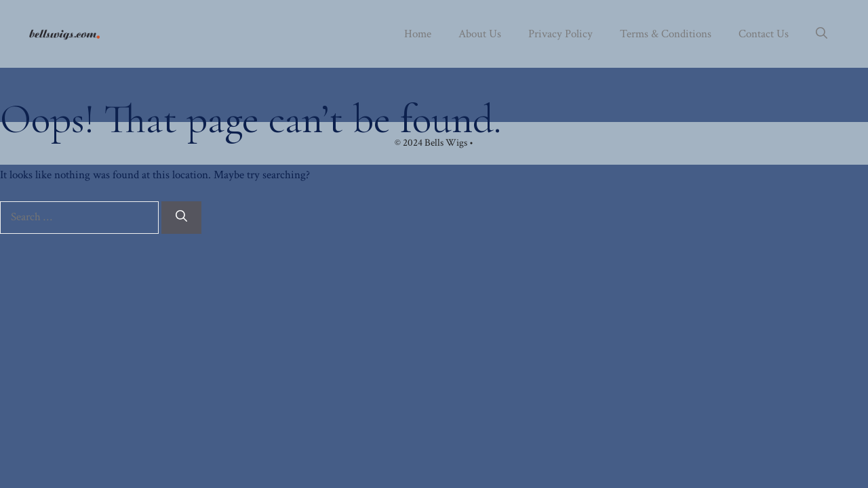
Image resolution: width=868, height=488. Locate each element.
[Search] (181, 218)
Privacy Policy (560, 34)
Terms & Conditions (666, 34)
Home (418, 34)
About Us (480, 34)
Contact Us (764, 34)
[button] (822, 34)
